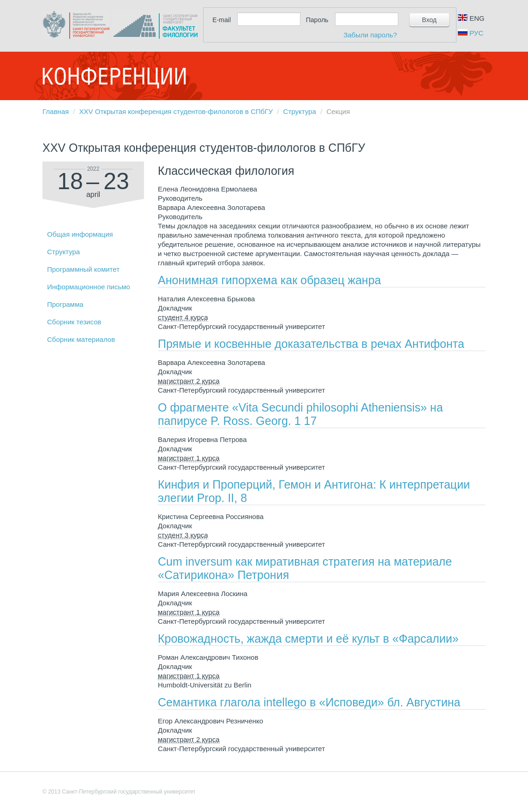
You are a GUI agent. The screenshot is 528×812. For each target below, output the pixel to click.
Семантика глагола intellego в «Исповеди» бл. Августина (309, 702)
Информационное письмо (89, 287)
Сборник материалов (81, 339)
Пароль (317, 20)
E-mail (222, 20)
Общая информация (80, 234)
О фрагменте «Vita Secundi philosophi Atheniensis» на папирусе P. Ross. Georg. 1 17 (300, 414)
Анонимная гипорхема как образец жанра (269, 280)
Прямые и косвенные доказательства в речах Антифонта (311, 344)
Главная (56, 111)
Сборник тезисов (74, 322)
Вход (429, 20)
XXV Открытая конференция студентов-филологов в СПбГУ (176, 111)
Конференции (114, 76)
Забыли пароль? (370, 35)
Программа (65, 304)
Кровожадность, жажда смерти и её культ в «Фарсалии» (308, 639)
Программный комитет (83, 269)
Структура (300, 111)
